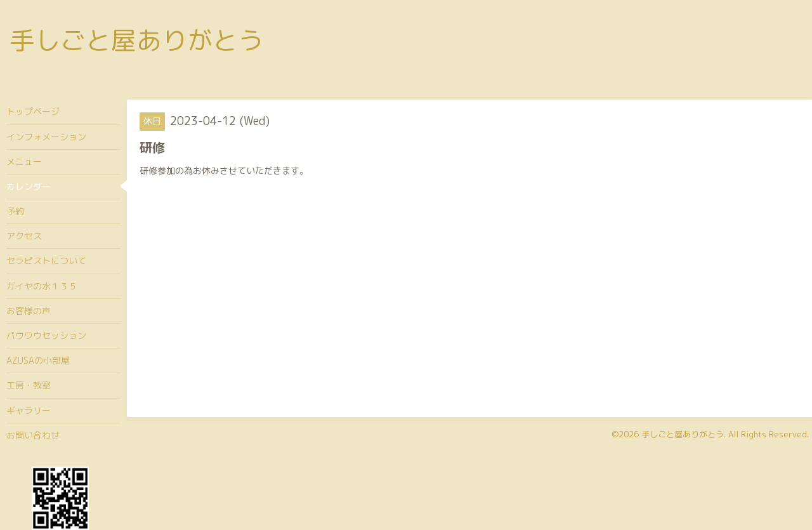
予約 (15, 211)
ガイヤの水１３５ (42, 286)
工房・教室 (29, 385)
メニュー (24, 162)
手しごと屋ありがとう (136, 40)
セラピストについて (46, 261)
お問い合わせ (33, 435)
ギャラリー (29, 410)
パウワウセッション (46, 335)
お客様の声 (29, 311)
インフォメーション (46, 137)
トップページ (33, 111)
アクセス (24, 236)
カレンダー (29, 186)
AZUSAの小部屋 (38, 360)
